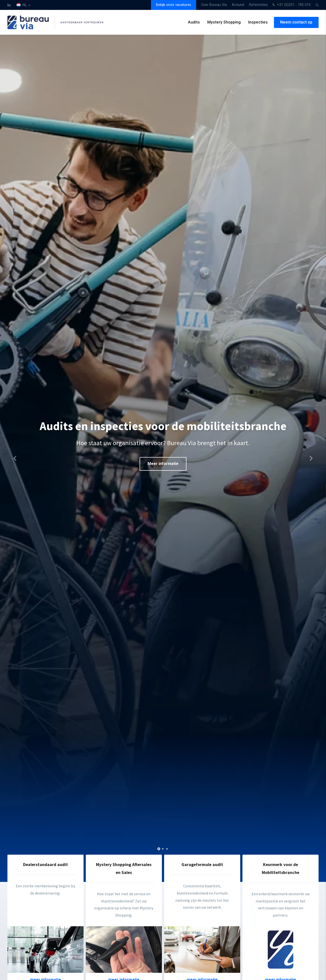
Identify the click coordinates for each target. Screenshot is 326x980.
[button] (159, 849)
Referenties (258, 5)
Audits (194, 22)
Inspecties (258, 22)
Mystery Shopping (224, 22)
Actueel (238, 5)
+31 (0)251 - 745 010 (291, 5)
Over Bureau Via (214, 5)
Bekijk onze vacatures (174, 5)
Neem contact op (296, 22)
